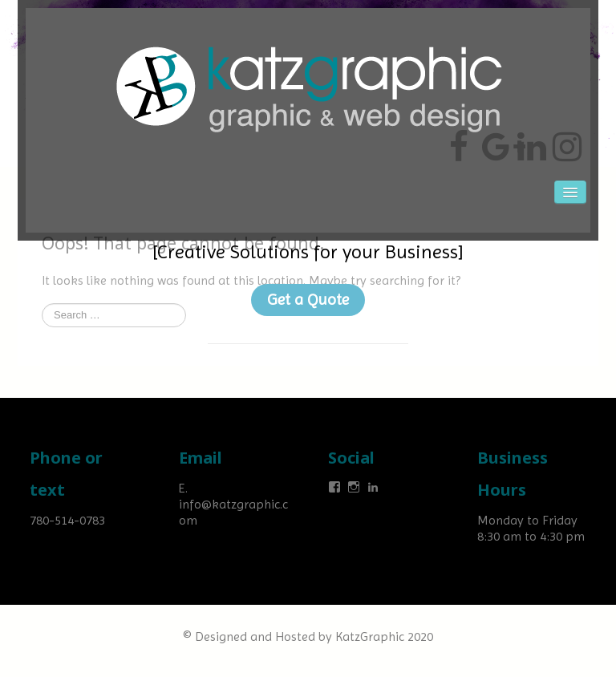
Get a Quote (308, 300)
